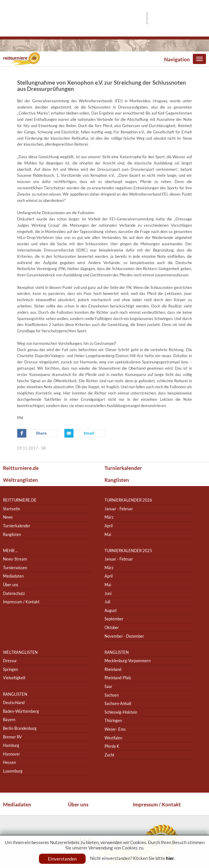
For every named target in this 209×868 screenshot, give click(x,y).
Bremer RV (12, 737)
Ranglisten (117, 480)
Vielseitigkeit (14, 678)
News (8, 517)
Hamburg (11, 745)
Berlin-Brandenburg (20, 728)
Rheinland (113, 669)
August (111, 610)
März (109, 517)
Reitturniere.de (21, 468)
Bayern (9, 720)
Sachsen (112, 695)
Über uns (11, 585)
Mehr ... (10, 551)
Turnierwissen (15, 568)
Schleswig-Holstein (121, 712)
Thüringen (113, 721)
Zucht (109, 755)
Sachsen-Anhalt (118, 703)
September (114, 619)
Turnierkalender (123, 468)
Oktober (112, 627)
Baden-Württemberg (21, 711)
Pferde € (112, 746)
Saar (108, 686)
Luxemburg (13, 771)
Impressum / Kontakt (21, 602)
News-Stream (15, 559)
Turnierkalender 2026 (128, 500)
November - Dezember (124, 636)
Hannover (12, 754)
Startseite (12, 509)
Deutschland (14, 702)
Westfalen (113, 738)
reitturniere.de (20, 500)
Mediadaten (13, 576)
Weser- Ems (115, 729)
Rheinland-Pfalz (118, 678)
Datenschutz (14, 593)
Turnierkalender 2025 (128, 551)
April (109, 526)
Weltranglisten (21, 480)
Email (85, 433)
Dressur (10, 661)
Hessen (9, 762)
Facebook (38, 433)
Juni (108, 593)
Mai (108, 534)
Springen (10, 669)
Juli (107, 602)
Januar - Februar (119, 509)
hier (170, 858)
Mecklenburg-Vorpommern (128, 661)
